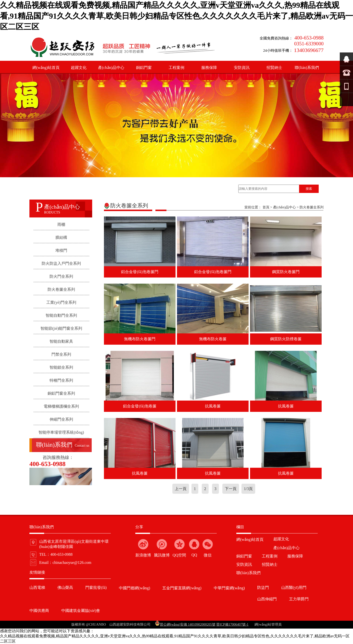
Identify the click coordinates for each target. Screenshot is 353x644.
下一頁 (231, 489)
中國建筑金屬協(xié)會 (81, 611)
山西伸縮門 (267, 599)
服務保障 (209, 68)
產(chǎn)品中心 (111, 68)
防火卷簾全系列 (312, 207)
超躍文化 (79, 68)
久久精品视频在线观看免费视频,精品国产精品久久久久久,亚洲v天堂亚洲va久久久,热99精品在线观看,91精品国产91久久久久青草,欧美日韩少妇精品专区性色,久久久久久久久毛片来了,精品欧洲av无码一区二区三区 (176, 16)
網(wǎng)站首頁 (46, 68)
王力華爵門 (299, 599)
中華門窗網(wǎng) (229, 588)
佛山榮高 (65, 587)
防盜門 (263, 587)
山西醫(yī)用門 (294, 587)
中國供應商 (39, 611)
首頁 (266, 207)
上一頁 (181, 489)
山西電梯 (37, 587)
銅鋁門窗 (144, 68)
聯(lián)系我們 (307, 68)
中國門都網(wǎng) (134, 588)
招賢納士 (274, 68)
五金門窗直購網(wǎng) (182, 588)
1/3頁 (248, 489)
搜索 (309, 189)
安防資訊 (242, 68)
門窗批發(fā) (96, 587)
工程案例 (176, 68)
